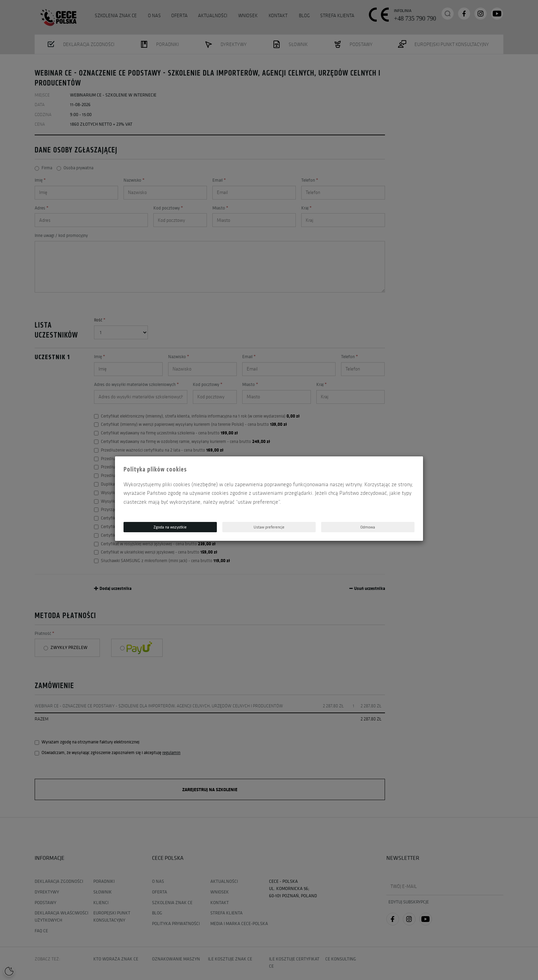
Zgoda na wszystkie (170, 527)
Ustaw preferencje (269, 527)
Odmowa (368, 527)
